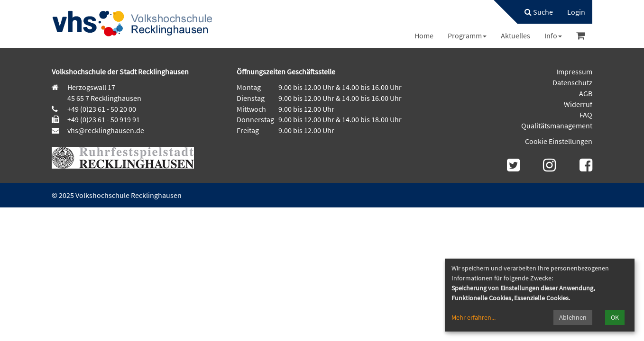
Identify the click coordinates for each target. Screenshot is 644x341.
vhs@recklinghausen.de (105, 130)
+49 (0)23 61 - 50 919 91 (104, 119)
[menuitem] (534, 12)
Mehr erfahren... (474, 317)
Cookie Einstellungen (559, 141)
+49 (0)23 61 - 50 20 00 (102, 109)
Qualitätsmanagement (557, 126)
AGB (586, 93)
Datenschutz (572, 82)
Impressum (574, 72)
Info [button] (553, 36)
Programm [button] (467, 36)
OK (615, 317)
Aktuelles (515, 36)
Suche (539, 12)
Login (576, 12)
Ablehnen (573, 317)
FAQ (586, 115)
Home (424, 36)
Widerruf (578, 104)
